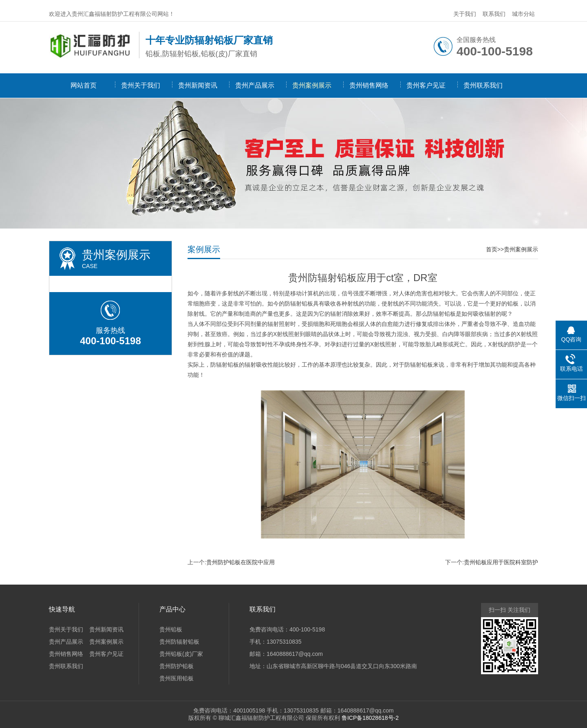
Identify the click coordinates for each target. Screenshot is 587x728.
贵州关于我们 (141, 85)
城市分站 (523, 14)
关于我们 (465, 14)
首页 (492, 249)
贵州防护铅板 (177, 666)
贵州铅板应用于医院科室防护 (501, 562)
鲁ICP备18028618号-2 (370, 718)
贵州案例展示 (312, 85)
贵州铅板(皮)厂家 (181, 654)
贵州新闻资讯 (198, 85)
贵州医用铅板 (177, 678)
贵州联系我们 (483, 85)
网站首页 (84, 85)
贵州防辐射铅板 (179, 642)
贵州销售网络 (369, 85)
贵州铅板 (171, 629)
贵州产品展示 (255, 85)
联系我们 (494, 14)
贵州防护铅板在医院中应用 (241, 562)
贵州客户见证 (426, 85)
